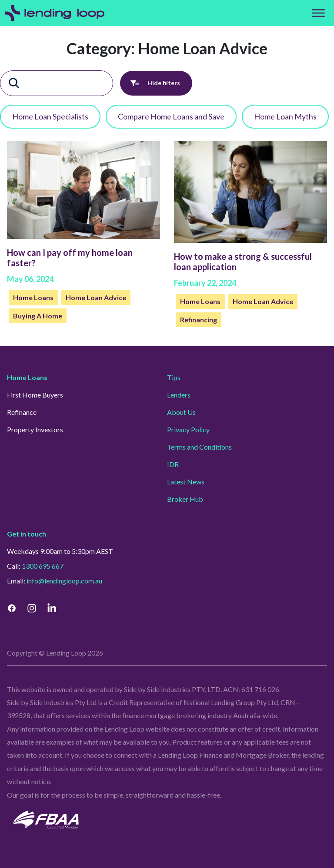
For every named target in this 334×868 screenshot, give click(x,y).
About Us (181, 412)
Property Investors (35, 429)
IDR (173, 464)
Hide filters (156, 83)
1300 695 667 (43, 566)
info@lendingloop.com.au (64, 581)
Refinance (22, 412)
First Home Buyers (35, 395)
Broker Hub (185, 499)
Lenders (179, 395)
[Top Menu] (318, 13)
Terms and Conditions (199, 447)
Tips (174, 377)
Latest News (186, 482)
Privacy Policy (188, 429)
